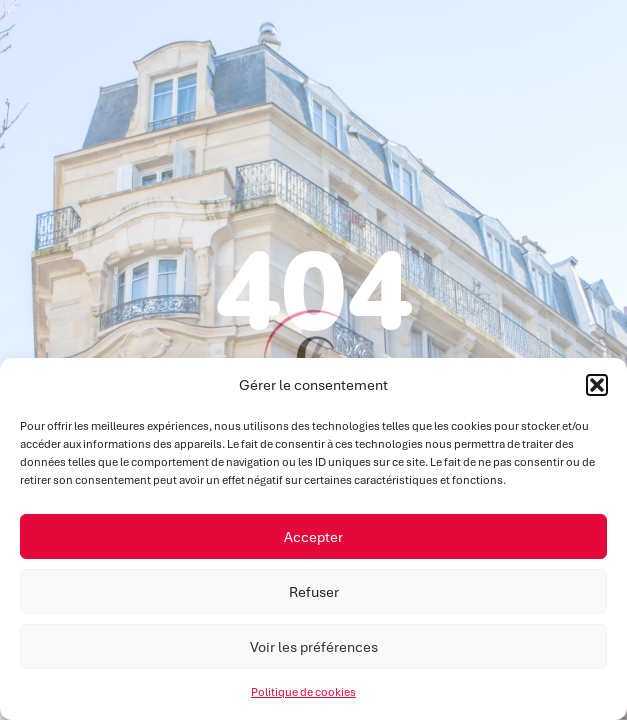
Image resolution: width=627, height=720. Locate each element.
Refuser (314, 592)
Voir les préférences (314, 647)
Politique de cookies (303, 692)
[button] (597, 385)
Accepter (313, 537)
